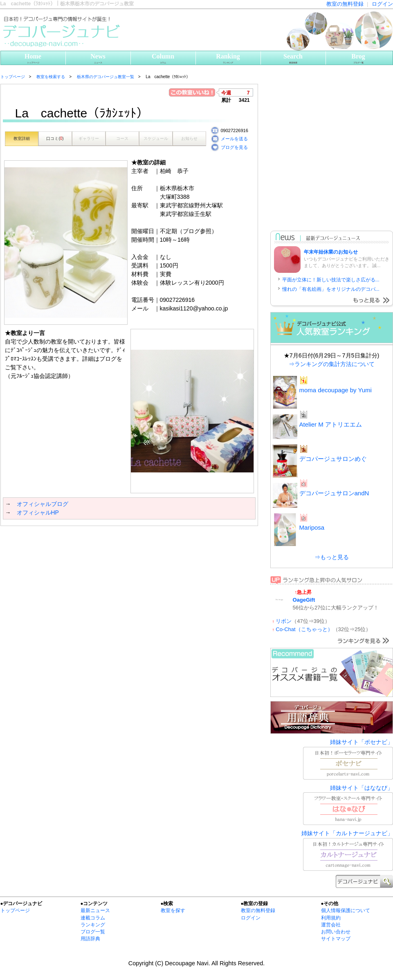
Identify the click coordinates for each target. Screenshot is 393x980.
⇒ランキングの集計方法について (332, 364)
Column (163, 59)
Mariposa (312, 527)
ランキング (93, 925)
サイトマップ (336, 939)
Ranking (228, 59)
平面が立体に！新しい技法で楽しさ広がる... (331, 280)
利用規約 (331, 918)
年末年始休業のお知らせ (331, 252)
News (98, 59)
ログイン (382, 4)
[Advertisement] (77, 607)
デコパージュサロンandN (334, 493)
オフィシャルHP (38, 512)
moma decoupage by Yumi (336, 390)
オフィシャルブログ (43, 504)
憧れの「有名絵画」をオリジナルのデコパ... (331, 289)
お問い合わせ (336, 932)
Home (33, 59)
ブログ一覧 (93, 932)
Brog (358, 59)
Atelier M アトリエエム (331, 424)
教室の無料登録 (345, 4)
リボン (284, 621)
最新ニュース (95, 910)
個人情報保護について (346, 910)
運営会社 (331, 925)
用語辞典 (90, 939)
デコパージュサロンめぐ (333, 459)
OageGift (304, 600)
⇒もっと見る (332, 557)
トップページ (15, 910)
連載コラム (93, 918)
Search (293, 59)
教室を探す (173, 910)
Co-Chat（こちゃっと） (304, 629)
